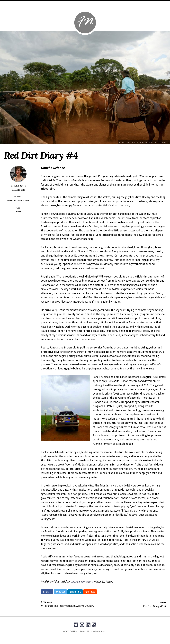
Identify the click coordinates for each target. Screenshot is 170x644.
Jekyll (93, 631)
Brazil (18, 211)
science (21, 200)
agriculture (12, 200)
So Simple (102, 631)
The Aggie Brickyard (82, 582)
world (27, 200)
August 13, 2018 (18, 190)
